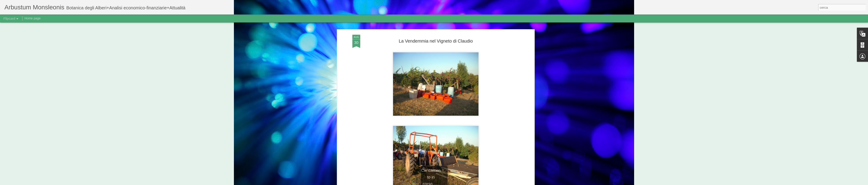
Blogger (469, 183)
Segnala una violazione (487, 183)
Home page (32, 18)
